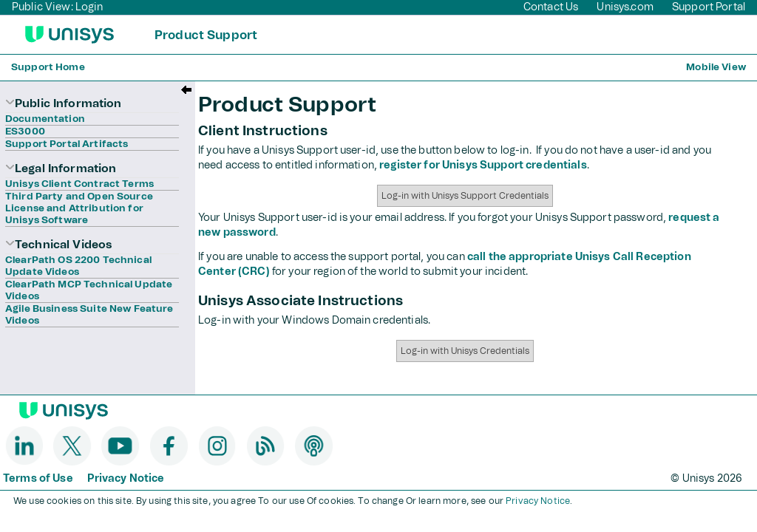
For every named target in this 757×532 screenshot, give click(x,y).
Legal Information (61, 169)
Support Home (48, 68)
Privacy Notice (126, 479)
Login (89, 7)
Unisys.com (626, 7)
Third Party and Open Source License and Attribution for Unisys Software (79, 209)
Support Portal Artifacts (67, 144)
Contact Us (551, 7)
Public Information (64, 104)
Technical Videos (58, 245)
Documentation (45, 119)
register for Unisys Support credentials (483, 166)
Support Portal (709, 7)
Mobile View (716, 68)
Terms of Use (38, 479)
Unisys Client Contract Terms (79, 184)
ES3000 (25, 132)
